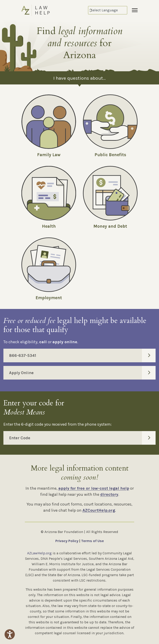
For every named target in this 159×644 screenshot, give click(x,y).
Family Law (49, 155)
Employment (49, 298)
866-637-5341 (82, 355)
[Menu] (135, 10)
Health (49, 226)
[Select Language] (108, 10)
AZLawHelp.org (39, 553)
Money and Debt (110, 226)
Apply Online (82, 373)
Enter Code (82, 438)
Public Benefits (110, 155)
